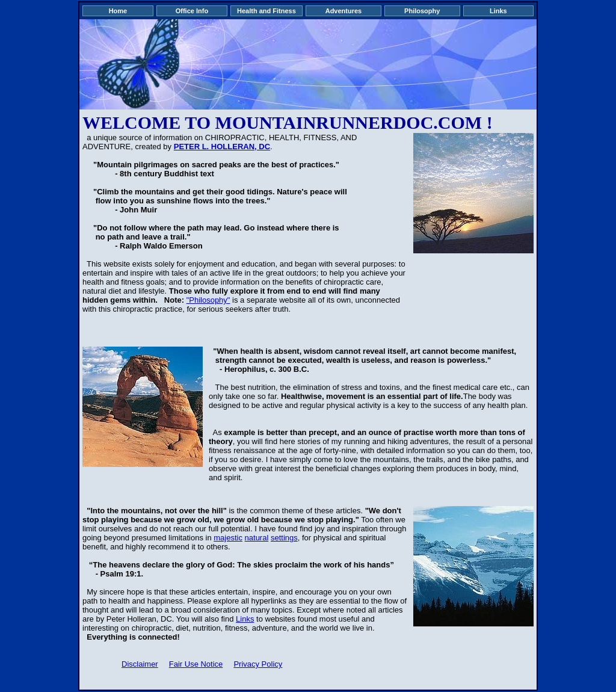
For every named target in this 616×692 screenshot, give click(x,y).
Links (498, 11)
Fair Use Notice (196, 664)
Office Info (192, 11)
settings (284, 538)
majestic (228, 538)
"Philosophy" (208, 300)
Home (118, 11)
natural (257, 538)
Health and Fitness (266, 11)
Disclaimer (140, 664)
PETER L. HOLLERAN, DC (222, 147)
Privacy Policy (258, 664)
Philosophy (422, 11)
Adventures (344, 11)
